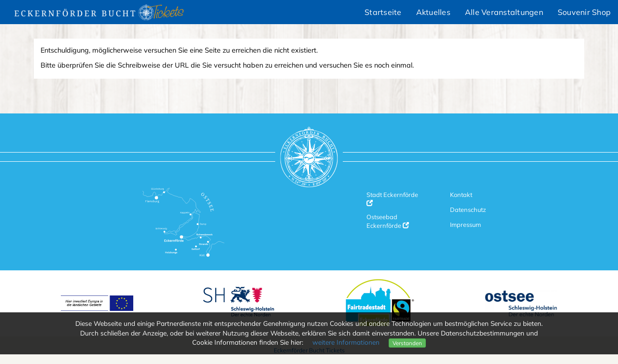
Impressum (465, 224)
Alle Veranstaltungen (504, 12)
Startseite (383, 12)
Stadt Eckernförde (392, 199)
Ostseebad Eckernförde (388, 221)
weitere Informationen (346, 342)
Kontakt (461, 195)
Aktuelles (433, 12)
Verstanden (407, 343)
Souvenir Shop (584, 12)
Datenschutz (468, 210)
